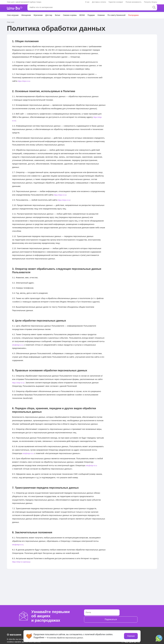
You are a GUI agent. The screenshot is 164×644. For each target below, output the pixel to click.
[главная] (16, 8)
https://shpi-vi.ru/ (25, 81)
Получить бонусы (151, 2)
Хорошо (131, 636)
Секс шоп (10, 22)
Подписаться (133, 616)
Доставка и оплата (99, 2)
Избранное (137, 8)
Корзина (152, 8)
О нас (87, 2)
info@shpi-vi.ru (19, 344)
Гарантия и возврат (116, 2)
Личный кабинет (119, 8)
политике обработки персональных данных (70, 637)
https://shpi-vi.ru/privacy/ (23, 561)
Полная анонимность (134, 2)
